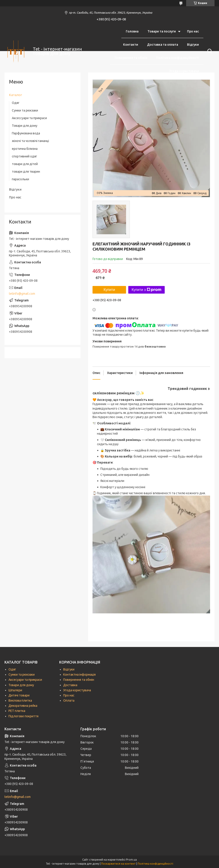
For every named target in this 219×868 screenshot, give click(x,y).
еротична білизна (25, 149)
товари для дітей (25, 164)
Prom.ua (131, 860)
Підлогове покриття (23, 716)
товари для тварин (26, 172)
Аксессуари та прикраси (29, 118)
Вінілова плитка (20, 700)
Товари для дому (25, 126)
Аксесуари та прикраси (25, 680)
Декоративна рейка (23, 706)
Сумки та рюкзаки (25, 110)
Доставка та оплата (163, 45)
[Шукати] (209, 51)
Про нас (193, 31)
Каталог (16, 95)
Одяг (16, 103)
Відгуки (193, 45)
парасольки (20, 179)
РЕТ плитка (17, 711)
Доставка (70, 685)
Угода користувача (184, 71)
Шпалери (15, 690)
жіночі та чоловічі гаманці (30, 141)
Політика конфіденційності (178, 58)
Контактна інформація (79, 675)
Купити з (146, 290)
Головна (132, 31)
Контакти (131, 45)
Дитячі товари (19, 695)
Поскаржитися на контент (118, 864)
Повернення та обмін (131, 58)
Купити (109, 290)
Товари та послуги (162, 31)
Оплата (69, 700)
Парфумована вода (26, 133)
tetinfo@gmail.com (22, 294)
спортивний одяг (24, 156)
